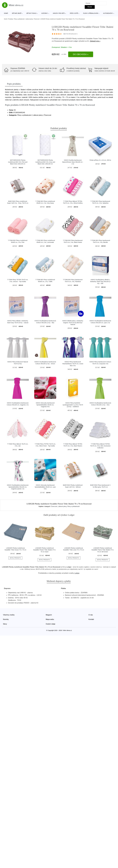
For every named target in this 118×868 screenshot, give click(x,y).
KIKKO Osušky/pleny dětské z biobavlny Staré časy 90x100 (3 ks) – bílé (100, 281)
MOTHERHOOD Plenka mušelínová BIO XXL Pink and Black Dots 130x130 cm (18, 162)
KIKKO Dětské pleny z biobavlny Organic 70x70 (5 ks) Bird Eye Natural (73, 323)
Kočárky (45, 13)
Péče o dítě (74, 13)
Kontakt (91, 619)
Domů (6, 13)
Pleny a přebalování (91, 13)
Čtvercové (37, 19)
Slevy (5, 624)
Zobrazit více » (95, 41)
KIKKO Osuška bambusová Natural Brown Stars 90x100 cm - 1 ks (73, 162)
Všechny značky (9, 615)
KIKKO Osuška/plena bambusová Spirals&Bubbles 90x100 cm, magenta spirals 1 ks (18, 487)
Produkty (11, 19)
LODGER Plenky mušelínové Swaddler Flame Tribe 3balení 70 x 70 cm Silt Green (103, 550)
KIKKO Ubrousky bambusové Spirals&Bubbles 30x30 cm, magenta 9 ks (45, 405)
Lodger (75, 41)
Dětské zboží (17, 13)
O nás (91, 615)
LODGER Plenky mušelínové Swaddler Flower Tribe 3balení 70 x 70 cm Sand (44, 550)
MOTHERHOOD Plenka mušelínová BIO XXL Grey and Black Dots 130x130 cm (45, 162)
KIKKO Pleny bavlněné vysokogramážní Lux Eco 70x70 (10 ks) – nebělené (73, 405)
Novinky (6, 619)
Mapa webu (50, 619)
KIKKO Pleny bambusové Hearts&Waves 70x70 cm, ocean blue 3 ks (73, 364)
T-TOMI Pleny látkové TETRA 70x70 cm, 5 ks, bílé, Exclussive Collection (100, 446)
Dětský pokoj (31, 13)
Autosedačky (108, 13)
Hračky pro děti (59, 13)
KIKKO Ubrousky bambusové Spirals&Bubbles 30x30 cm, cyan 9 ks (45, 487)
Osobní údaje (51, 624)
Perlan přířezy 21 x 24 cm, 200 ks (100, 160)
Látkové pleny (29, 19)
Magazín (49, 615)
